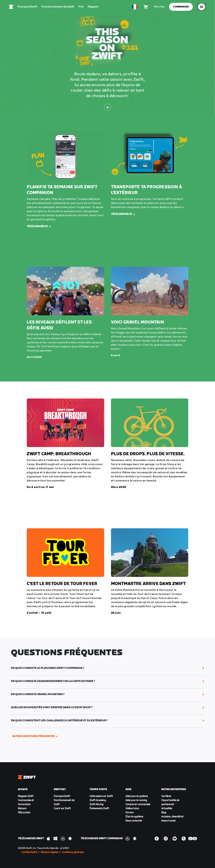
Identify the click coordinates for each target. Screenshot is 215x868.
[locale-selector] (135, 8)
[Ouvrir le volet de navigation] (202, 8)
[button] (107, 668)
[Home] (11, 8)
